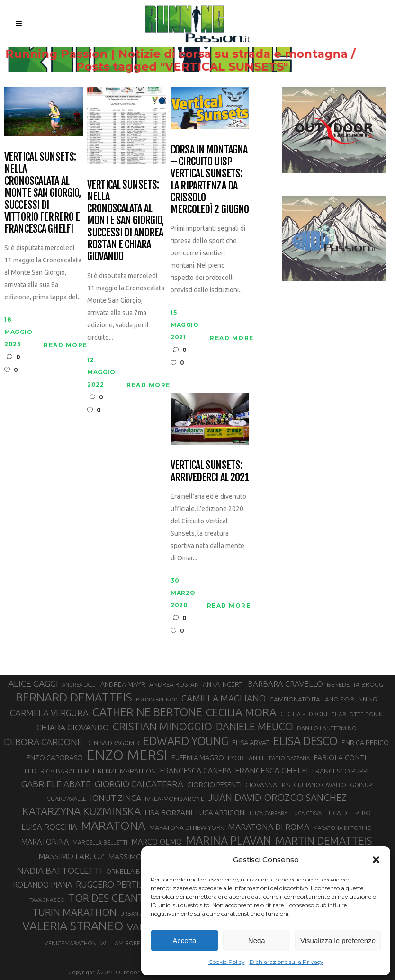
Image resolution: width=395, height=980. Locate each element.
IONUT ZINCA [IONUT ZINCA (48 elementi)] (116, 798)
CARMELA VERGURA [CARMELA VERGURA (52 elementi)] (49, 713)
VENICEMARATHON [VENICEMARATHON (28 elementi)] (71, 943)
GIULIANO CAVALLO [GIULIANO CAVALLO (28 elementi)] (320, 785)
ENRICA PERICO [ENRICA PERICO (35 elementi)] (365, 742)
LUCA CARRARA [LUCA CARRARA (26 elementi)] (269, 813)
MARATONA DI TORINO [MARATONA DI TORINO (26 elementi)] (342, 828)
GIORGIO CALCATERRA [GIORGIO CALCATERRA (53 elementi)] (139, 784)
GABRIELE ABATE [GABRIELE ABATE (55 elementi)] (56, 784)
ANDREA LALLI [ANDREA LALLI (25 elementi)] (79, 685)
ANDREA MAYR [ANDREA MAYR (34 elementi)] (123, 684)
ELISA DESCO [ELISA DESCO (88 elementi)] (305, 741)
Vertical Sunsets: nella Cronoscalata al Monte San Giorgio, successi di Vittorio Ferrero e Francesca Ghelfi (42, 193)
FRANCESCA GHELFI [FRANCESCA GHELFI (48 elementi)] (272, 770)
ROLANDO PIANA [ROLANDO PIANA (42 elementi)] (42, 885)
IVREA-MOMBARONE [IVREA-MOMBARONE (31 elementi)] (175, 799)
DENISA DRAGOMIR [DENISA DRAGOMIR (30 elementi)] (113, 743)
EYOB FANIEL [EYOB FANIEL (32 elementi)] (247, 758)
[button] (376, 860)
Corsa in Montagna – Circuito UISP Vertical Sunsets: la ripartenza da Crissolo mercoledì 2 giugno (210, 180)
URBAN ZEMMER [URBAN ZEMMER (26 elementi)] (141, 913)
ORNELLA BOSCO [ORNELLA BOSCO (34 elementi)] (132, 872)
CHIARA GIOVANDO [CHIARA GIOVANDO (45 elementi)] (73, 727)
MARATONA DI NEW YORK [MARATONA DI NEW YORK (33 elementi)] (187, 827)
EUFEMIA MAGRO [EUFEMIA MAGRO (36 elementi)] (198, 758)
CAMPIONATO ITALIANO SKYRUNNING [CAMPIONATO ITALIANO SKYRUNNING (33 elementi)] (323, 699)
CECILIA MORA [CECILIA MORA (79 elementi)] (241, 712)
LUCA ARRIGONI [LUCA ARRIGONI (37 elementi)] (221, 813)
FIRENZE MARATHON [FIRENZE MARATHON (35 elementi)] (124, 771)
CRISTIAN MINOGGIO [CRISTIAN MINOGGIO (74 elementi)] (162, 726)
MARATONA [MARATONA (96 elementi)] (113, 826)
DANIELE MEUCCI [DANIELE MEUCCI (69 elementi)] (255, 727)
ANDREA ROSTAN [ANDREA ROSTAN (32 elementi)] (174, 684)
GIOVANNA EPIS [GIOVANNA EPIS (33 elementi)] (268, 785)
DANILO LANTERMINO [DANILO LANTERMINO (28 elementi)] (327, 728)
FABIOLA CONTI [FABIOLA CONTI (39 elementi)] (340, 758)
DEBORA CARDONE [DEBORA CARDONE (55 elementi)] (43, 742)
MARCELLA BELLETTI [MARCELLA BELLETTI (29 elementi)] (100, 842)
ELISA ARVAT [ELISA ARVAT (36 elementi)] (251, 742)
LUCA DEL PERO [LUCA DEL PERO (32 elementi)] (348, 813)
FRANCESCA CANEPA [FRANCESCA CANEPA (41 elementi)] (195, 771)
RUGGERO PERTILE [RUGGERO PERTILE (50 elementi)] (112, 884)
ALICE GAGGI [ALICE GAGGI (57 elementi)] (33, 683)
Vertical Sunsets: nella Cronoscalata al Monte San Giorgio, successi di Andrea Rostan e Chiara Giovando (125, 220)
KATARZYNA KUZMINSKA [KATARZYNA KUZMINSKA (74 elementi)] (81, 811)
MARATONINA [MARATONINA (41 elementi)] (45, 842)
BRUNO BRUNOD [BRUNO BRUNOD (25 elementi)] (157, 700)
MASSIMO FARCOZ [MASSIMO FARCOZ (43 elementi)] (72, 856)
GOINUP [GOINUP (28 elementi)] (361, 785)
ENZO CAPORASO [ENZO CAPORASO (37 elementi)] (55, 758)
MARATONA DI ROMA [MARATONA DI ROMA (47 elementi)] (269, 827)
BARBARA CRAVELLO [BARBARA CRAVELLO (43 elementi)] (285, 684)
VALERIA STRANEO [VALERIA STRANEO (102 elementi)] (73, 926)
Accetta (184, 940)
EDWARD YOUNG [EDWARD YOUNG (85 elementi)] (186, 741)
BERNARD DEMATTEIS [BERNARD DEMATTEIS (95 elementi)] (74, 697)
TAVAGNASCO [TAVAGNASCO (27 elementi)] (47, 900)
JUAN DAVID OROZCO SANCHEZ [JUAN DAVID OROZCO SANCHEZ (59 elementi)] (277, 797)
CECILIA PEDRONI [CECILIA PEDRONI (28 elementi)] (304, 714)
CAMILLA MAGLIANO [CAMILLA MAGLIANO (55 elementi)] (224, 698)
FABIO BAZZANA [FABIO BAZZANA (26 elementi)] (289, 758)
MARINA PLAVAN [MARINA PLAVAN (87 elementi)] (229, 840)
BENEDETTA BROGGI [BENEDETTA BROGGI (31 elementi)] (356, 685)
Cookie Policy (227, 962)
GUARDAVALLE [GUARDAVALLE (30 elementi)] (66, 799)
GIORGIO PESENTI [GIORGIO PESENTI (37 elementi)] (214, 785)
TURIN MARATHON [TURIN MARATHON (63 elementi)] (74, 912)
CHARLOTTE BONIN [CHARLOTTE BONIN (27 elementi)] (357, 714)
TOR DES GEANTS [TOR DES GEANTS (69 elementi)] (109, 898)
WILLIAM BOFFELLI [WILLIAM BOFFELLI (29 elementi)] (126, 943)
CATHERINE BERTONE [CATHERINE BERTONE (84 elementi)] (147, 712)
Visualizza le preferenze (338, 940)
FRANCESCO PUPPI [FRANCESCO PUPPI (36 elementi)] (340, 771)
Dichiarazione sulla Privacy (287, 962)
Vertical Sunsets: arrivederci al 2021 (210, 471)
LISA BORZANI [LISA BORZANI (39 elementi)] (168, 813)
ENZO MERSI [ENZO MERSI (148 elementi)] (127, 755)
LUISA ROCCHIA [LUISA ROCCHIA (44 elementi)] (49, 827)
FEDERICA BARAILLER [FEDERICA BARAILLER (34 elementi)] (57, 771)
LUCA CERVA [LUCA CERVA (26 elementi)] (306, 813)
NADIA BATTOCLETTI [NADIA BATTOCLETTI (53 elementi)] (60, 871)
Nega (257, 940)
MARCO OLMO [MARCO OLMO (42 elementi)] (157, 842)
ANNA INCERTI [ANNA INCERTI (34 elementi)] (223, 684)
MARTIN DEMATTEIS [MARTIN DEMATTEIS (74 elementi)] (323, 841)
